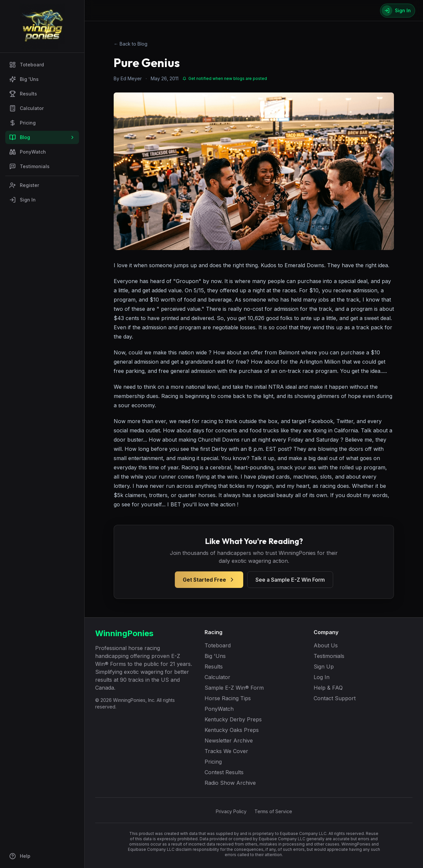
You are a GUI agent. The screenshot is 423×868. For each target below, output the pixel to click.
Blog (42, 137)
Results (23, 94)
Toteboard (27, 65)
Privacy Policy (231, 811)
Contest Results (224, 772)
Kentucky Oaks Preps (232, 730)
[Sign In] (398, 11)
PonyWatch (28, 152)
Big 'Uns (24, 79)
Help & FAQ (328, 688)
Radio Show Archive (230, 783)
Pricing (22, 123)
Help (20, 856)
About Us (326, 645)
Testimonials (29, 166)
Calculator (26, 108)
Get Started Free (209, 580)
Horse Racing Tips (228, 698)
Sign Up (324, 667)
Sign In (22, 200)
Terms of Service (273, 811)
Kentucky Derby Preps (233, 719)
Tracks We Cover (226, 751)
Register (24, 185)
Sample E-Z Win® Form (234, 688)
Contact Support (335, 698)
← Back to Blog (131, 44)
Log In (322, 677)
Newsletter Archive (229, 741)
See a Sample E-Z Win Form (290, 580)
